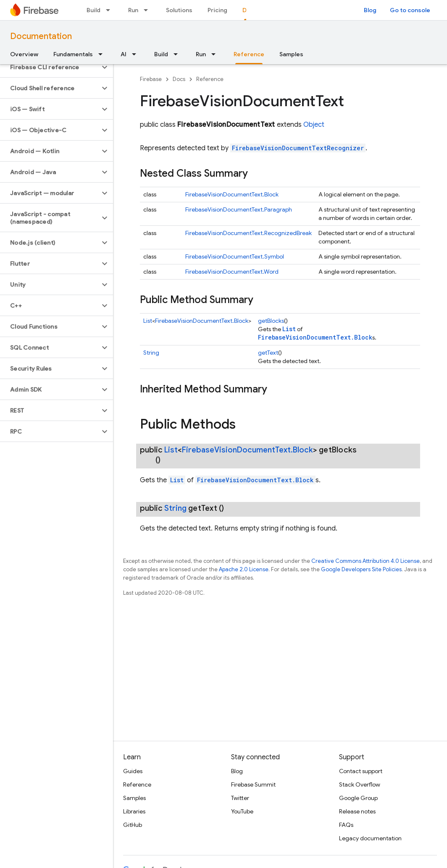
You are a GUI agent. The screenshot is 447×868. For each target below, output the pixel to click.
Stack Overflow (360, 784)
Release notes (357, 811)
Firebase (151, 79)
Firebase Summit (253, 784)
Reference (210, 79)
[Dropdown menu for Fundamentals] (103, 54)
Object (314, 125)
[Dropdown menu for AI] (137, 54)
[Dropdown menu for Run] (148, 10)
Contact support (361, 771)
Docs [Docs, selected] (250, 10)
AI (124, 54)
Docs (179, 79)
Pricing (217, 10)
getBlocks (271, 321)
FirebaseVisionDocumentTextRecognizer (298, 148)
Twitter (240, 798)
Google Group (358, 798)
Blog (370, 10)
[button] (50, 67)
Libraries (134, 811)
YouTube (242, 811)
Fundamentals (73, 54)
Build (93, 10)
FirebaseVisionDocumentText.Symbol (235, 256)
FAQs (346, 825)
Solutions (179, 10)
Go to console (410, 10)
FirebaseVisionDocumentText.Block (232, 194)
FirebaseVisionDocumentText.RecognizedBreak (248, 233)
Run (133, 10)
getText (268, 353)
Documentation (41, 36)
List (148, 321)
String (151, 353)
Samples (291, 54)
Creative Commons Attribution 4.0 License (365, 561)
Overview (24, 54)
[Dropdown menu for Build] (110, 10)
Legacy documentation (370, 838)
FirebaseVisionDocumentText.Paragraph (239, 209)
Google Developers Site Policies (361, 569)
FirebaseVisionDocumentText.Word (232, 272)
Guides (133, 771)
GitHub (133, 825)
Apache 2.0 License (244, 569)
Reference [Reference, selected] (249, 54)
